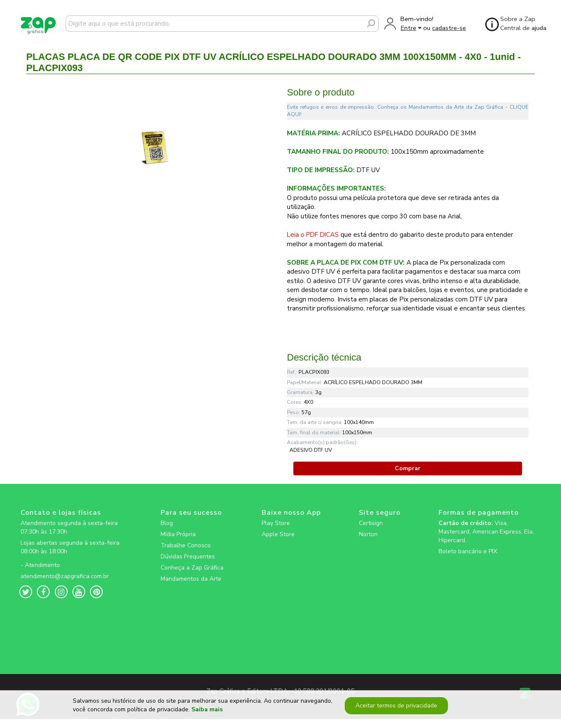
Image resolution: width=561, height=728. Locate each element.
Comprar (408, 468)
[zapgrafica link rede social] (72, 558)
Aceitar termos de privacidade (395, 709)
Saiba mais (207, 713)
